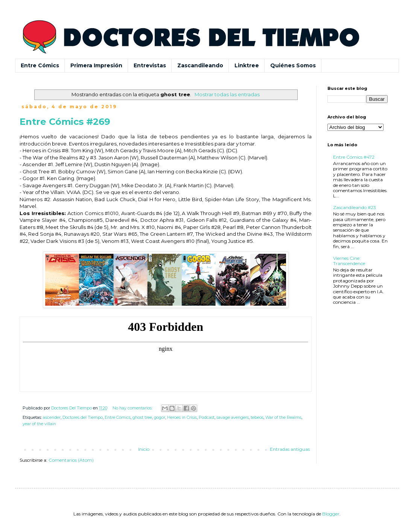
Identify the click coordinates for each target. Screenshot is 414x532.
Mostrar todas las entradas (227, 94)
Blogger (331, 514)
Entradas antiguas (290, 449)
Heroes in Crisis (182, 418)
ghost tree (142, 418)
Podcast (207, 418)
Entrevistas (150, 65)
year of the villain (39, 424)
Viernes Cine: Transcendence (349, 261)
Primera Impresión (96, 65)
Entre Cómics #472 (354, 157)
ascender (52, 418)
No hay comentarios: (133, 408)
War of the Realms (283, 418)
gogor (160, 418)
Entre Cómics (40, 65)
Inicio (144, 449)
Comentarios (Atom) (71, 460)
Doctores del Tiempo (83, 418)
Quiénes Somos (293, 65)
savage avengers (233, 418)
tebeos (257, 418)
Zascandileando (200, 65)
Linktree (247, 65)
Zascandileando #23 (355, 207)
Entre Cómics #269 (65, 122)
